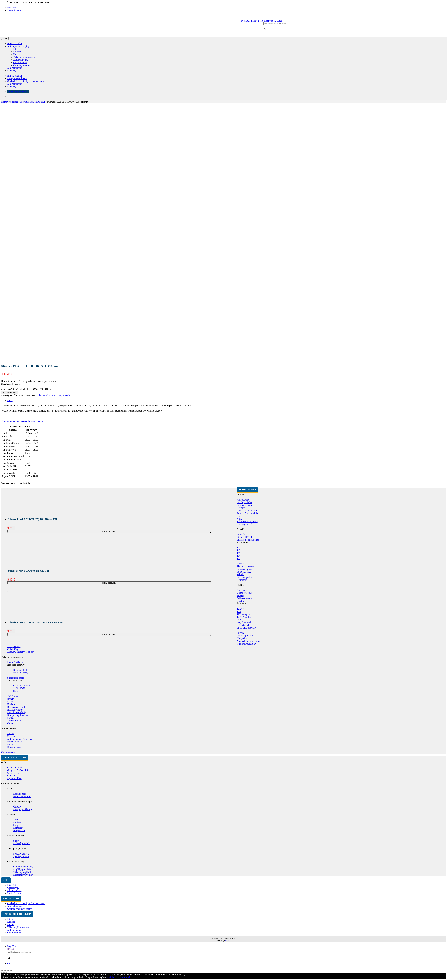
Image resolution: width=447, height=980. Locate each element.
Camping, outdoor (22, 65)
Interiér (17, 49)
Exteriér (17, 52)
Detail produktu (109, 531)
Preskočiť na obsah (273, 21)
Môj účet (12, 8)
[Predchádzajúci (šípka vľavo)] (2, 973)
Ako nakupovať (15, 68)
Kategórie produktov (17, 78)
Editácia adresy (15, 890)
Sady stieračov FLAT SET (32, 102)
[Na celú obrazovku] (8, 970)
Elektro (17, 54)
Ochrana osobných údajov (20, 909)
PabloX (228, 941)
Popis (10, 400)
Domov (5, 102)
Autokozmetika (21, 60)
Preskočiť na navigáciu (252, 21)
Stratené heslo (14, 10)
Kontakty (12, 71)
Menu (5, 38)
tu (107, 977)
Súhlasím (113, 977)
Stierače (14, 102)
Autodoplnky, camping (18, 46)
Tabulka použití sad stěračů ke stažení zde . (22, 421)
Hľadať (11, 949)
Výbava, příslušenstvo (24, 57)
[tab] (227, 401)
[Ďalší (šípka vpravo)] (5, 973)
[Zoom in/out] (11, 970)
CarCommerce (20, 62)
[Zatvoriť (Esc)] (2, 970)
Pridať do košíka (10, 392)
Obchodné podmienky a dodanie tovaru (26, 81)
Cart (10, 963)
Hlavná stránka (14, 43)
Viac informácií (125, 977)
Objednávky (13, 888)
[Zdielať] (5, 970)
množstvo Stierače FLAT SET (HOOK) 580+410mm (27, 389)
